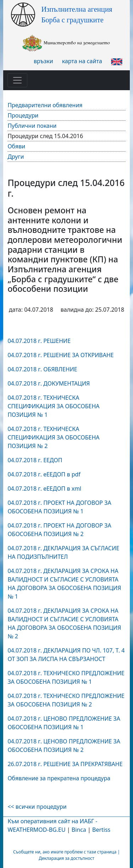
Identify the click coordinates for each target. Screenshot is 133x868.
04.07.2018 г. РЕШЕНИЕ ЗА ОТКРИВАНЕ (60, 355)
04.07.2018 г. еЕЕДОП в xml (44, 488)
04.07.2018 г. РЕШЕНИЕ (39, 341)
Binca (79, 830)
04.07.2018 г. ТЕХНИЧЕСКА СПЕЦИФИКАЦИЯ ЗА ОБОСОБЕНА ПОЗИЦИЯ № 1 (53, 406)
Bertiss (101, 830)
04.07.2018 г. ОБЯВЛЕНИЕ (42, 369)
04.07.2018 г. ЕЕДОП (35, 460)
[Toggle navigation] (17, 80)
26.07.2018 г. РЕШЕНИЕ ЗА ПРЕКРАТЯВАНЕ (65, 764)
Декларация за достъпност (66, 858)
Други (16, 157)
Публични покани (32, 126)
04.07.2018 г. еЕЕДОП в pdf (44, 474)
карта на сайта (82, 61)
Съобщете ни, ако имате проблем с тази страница (65, 852)
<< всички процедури (37, 807)
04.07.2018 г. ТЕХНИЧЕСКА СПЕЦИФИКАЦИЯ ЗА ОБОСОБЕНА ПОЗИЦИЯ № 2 (53, 437)
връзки (43, 61)
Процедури (23, 115)
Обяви (16, 146)
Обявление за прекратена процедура (59, 778)
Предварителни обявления (45, 105)
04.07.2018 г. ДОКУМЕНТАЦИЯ (49, 383)
